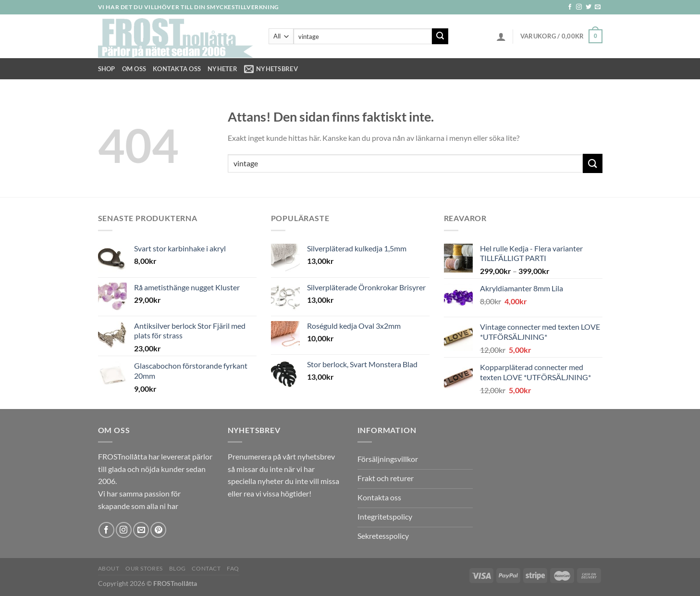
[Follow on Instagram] (579, 7)
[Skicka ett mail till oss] (598, 7)
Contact (206, 568)
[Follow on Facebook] (570, 7)
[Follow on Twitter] (589, 7)
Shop (107, 69)
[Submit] (440, 37)
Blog (178, 568)
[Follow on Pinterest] (158, 530)
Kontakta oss (177, 69)
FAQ (233, 568)
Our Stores (144, 568)
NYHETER (222, 69)
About (109, 568)
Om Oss (134, 69)
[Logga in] (501, 37)
